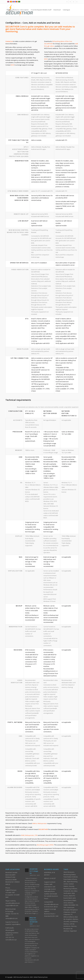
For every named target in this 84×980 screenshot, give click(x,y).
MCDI (13, 65)
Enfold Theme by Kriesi (41, 977)
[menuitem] (9, 10)
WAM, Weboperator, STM (29, 835)
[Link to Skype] (77, 2)
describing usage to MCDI (45, 845)
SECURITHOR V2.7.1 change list (34, 871)
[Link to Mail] (70, 2)
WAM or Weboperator (39, 823)
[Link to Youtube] (74, 2)
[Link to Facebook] (67, 2)
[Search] (15, 22)
